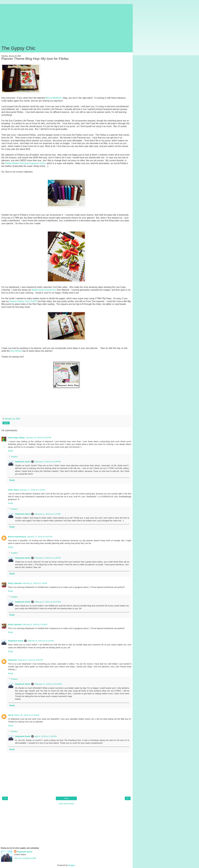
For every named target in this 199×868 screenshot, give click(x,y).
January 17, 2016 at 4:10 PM (32, 490)
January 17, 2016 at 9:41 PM (40, 537)
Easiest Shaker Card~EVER (23, 301)
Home (66, 798)
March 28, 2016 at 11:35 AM (27, 715)
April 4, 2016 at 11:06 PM (46, 736)
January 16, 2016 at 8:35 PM (39, 438)
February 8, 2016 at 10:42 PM (48, 602)
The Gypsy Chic (18, 48)
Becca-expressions (17, 537)
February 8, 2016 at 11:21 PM (48, 514)
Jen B (11, 715)
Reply (11, 451)
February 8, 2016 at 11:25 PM (48, 558)
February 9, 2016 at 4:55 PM (30, 660)
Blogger (72, 865)
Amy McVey (16, 351)
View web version (66, 804)
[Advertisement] (66, 23)
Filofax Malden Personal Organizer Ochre (25, 163)
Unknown (13, 660)
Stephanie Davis (23, 462)
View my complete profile (25, 858)
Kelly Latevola (15, 583)
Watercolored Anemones (44, 290)
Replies (14, 457)
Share (6, 423)
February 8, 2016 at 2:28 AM (35, 583)
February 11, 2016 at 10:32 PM (48, 684)
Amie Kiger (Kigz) (17, 438)
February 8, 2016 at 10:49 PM (48, 462)
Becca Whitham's (54, 98)
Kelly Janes (13, 490)
